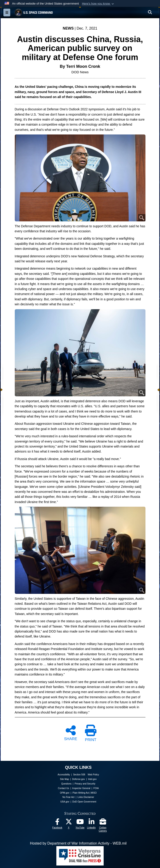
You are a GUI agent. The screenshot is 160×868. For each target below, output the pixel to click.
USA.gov (65, 802)
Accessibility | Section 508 (71, 775)
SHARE (71, 733)
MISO (94, 793)
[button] (98, 4)
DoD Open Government (84, 802)
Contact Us (64, 788)
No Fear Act (69, 797)
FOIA (96, 788)
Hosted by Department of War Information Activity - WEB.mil (78, 843)
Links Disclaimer (86, 797)
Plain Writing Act (81, 793)
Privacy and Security (85, 784)
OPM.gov (65, 793)
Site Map (64, 779)
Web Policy (93, 775)
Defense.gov (78, 779)
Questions (66, 784)
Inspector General (81, 788)
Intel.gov (92, 779)
